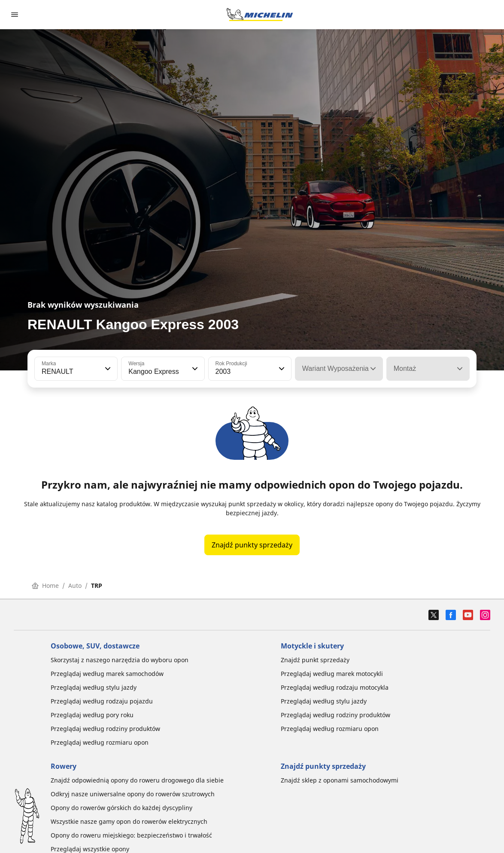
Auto (75, 585)
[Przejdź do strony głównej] (260, 15)
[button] (107, 369)
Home (45, 585)
